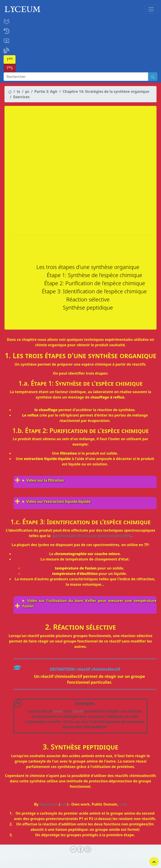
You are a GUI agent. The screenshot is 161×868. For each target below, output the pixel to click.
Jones (58, 711)
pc (27, 91)
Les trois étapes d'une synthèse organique (88, 267)
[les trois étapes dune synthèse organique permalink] (2, 355)
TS (10, 68)
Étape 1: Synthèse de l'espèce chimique (94, 275)
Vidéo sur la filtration (45, 480)
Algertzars (49, 804)
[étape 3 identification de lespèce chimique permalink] (2, 522)
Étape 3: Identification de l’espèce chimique (94, 291)
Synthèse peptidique (88, 307)
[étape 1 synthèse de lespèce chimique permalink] (2, 383)
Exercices (21, 97)
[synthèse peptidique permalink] (2, 747)
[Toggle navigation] (151, 9)
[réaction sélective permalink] (2, 627)
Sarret (78, 711)
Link (123, 804)
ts (19, 91)
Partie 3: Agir (46, 91)
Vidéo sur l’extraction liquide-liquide (58, 501)
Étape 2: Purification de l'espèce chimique (95, 283)
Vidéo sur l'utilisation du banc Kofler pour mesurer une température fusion (89, 603)
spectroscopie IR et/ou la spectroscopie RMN (91, 536)
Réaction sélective (88, 299)
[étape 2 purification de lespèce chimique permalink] (2, 431)
